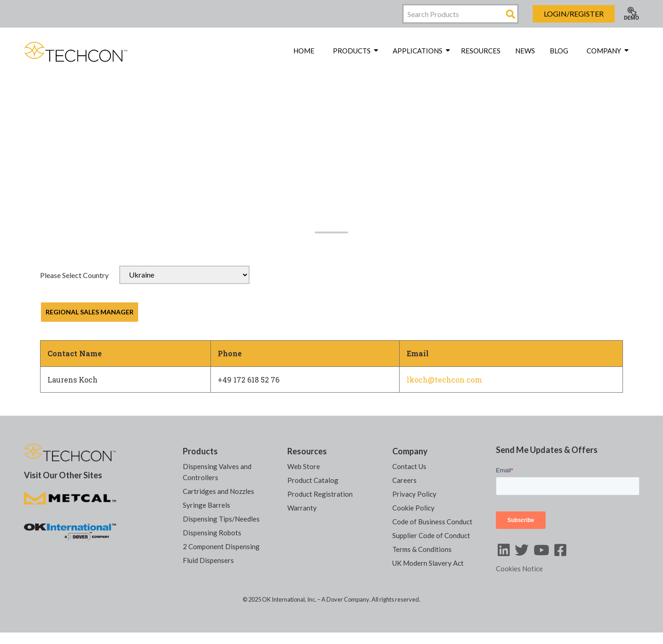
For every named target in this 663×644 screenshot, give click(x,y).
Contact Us (409, 466)
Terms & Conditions (422, 549)
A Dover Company (345, 599)
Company (410, 451)
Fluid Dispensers (208, 560)
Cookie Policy (413, 508)
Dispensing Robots (212, 533)
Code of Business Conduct (432, 522)
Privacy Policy (414, 494)
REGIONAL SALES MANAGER (90, 312)
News (525, 51)
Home (304, 51)
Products (200, 451)
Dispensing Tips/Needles (221, 519)
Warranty (302, 508)
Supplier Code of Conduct (431, 535)
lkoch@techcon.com (444, 380)
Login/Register (574, 14)
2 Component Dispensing (221, 546)
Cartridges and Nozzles (218, 491)
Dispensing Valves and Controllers (217, 472)
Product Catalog (313, 480)
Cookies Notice (519, 569)
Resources (481, 51)
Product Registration (320, 494)
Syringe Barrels (206, 505)
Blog (559, 51)
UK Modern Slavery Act (428, 563)
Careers (404, 480)
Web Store (304, 466)
